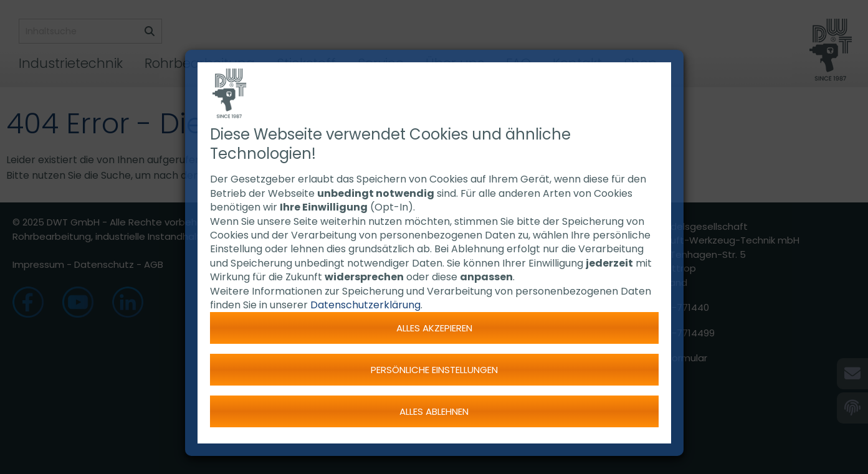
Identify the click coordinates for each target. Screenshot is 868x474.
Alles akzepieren (434, 328)
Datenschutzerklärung (365, 305)
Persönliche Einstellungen (434, 370)
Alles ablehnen (434, 411)
